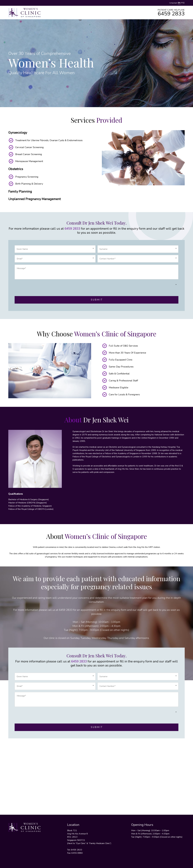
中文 (183, 3)
